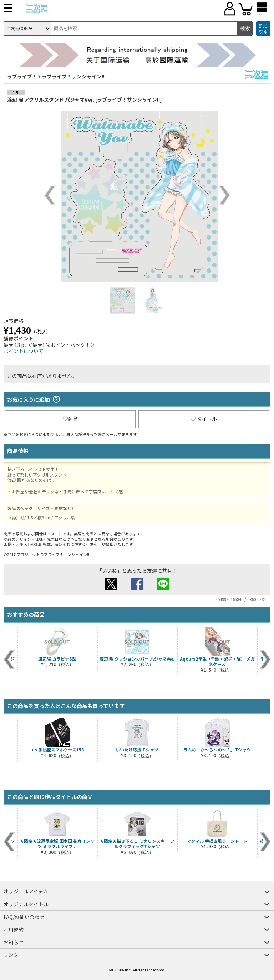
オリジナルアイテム (26, 891)
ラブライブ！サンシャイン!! (73, 76)
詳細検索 (263, 29)
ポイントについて (24, 351)
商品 (70, 419)
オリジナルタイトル (26, 904)
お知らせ (14, 942)
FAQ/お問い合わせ (24, 917)
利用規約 (14, 929)
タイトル (204, 419)
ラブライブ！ (22, 76)
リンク (11, 955)
